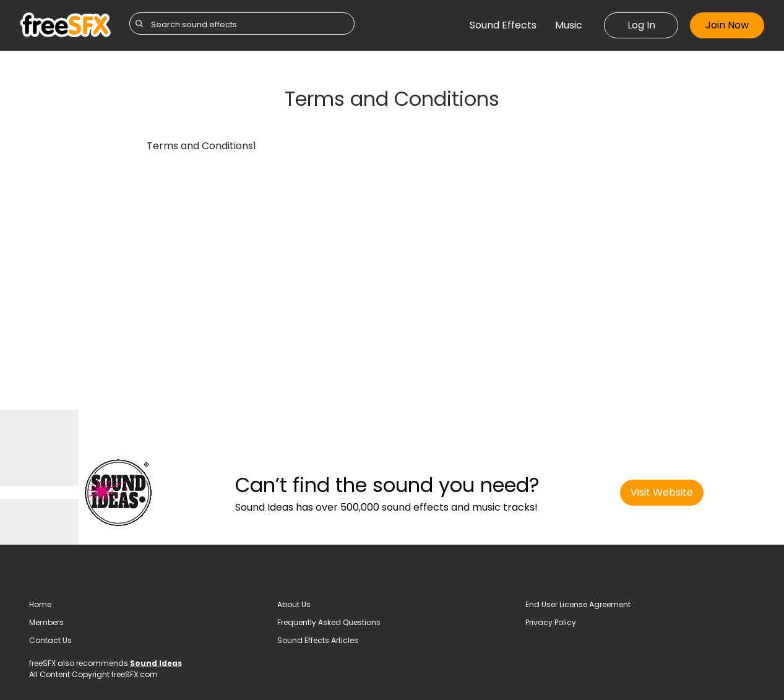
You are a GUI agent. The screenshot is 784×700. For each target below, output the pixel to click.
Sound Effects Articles (318, 640)
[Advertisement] (74, 255)
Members (46, 622)
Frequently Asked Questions (329, 622)
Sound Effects (503, 25)
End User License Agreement (578, 604)
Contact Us (50, 640)
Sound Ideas (156, 663)
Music (569, 25)
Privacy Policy (551, 622)
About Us (294, 604)
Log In (641, 25)
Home (40, 604)
